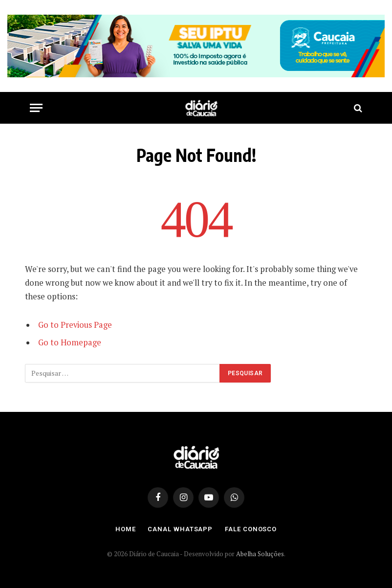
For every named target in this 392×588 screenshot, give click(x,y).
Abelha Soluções (260, 554)
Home (126, 529)
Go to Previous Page (75, 325)
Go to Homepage (70, 342)
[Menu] (36, 108)
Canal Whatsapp (180, 529)
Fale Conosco (251, 529)
